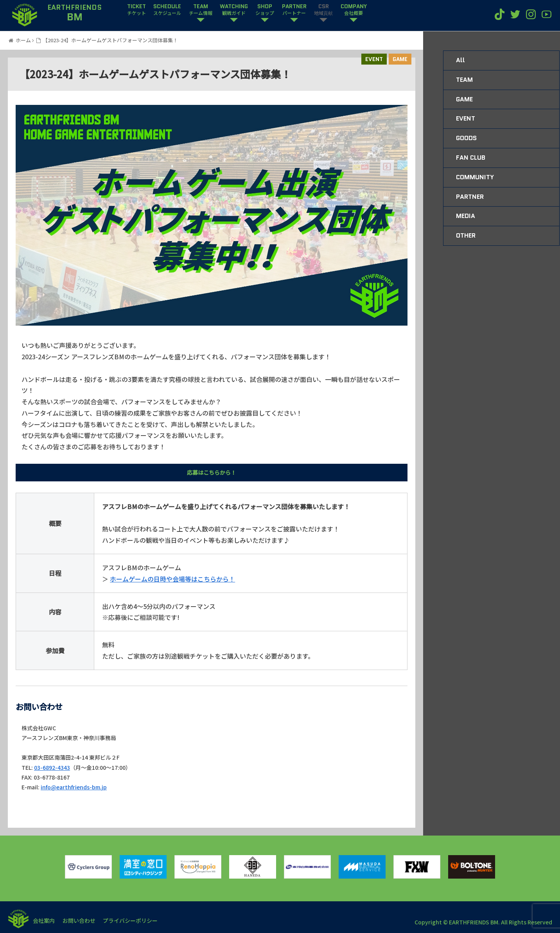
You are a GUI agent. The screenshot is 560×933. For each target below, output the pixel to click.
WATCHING (234, 10)
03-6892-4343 (52, 767)
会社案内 (44, 920)
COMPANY (354, 10)
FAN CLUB (471, 158)
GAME (400, 59)
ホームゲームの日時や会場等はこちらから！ (172, 579)
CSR (323, 10)
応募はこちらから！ (212, 472)
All (460, 60)
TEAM (201, 10)
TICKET (136, 10)
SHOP (265, 10)
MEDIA (466, 216)
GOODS (466, 138)
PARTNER (294, 10)
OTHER (466, 235)
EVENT (374, 59)
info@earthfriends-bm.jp (74, 787)
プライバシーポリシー (131, 920)
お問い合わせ (79, 920)
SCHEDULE (167, 10)
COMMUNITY (475, 177)
